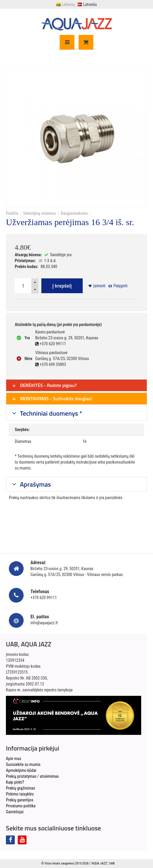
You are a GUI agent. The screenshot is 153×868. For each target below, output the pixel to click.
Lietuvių (65, 4)
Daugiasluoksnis (74, 213)
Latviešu (87, 4)
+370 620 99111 (44, 598)
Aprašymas (35, 484)
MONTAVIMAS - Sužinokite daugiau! (52, 398)
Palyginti (121, 286)
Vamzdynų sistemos (39, 213)
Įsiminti (99, 286)
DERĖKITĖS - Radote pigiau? (44, 385)
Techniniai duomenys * (51, 413)
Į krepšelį (62, 286)
